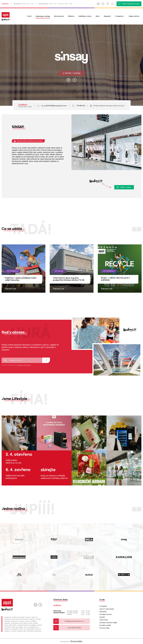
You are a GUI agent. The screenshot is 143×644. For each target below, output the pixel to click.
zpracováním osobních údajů (24, 365)
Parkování (103, 612)
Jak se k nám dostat (107, 609)
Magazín (107, 16)
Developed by (71, 642)
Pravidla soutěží (105, 625)
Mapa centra (134, 16)
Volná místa (104, 620)
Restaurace (59, 16)
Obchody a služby (43, 16)
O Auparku (119, 16)
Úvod (29, 16)
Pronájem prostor (106, 614)
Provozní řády (104, 628)
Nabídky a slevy (85, 16)
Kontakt (102, 617)
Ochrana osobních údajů (108, 623)
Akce (98, 16)
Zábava (71, 16)
